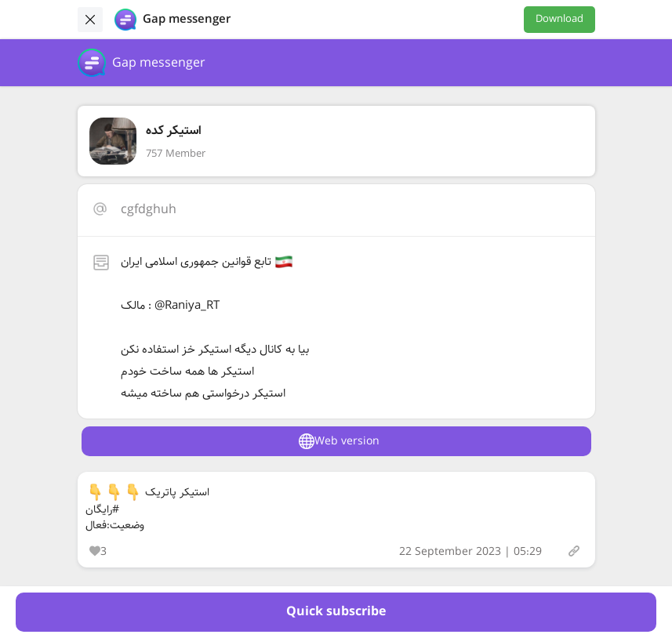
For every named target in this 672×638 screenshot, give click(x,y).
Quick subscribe (336, 612)
